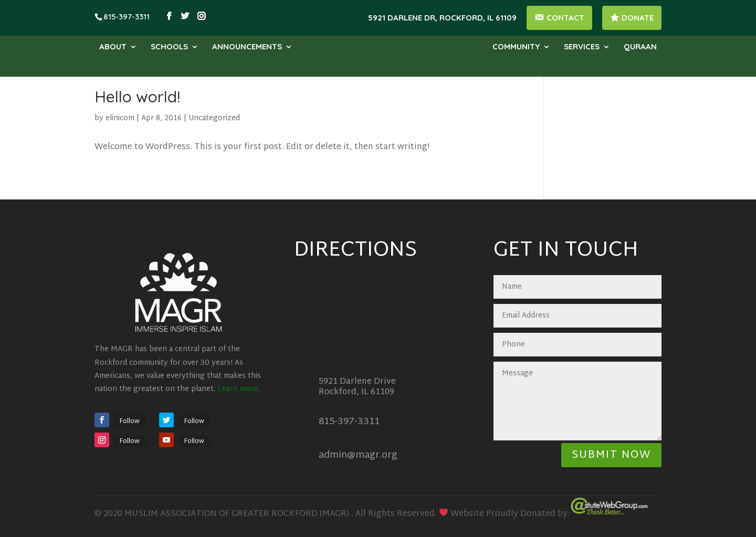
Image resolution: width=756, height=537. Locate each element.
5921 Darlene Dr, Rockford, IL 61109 (442, 18)
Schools (169, 47)
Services (582, 47)
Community (516, 47)
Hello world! (137, 97)
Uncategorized (214, 118)
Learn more (238, 389)
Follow (130, 421)
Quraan (640, 47)
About (113, 47)
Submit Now (611, 455)
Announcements (247, 47)
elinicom (120, 118)
